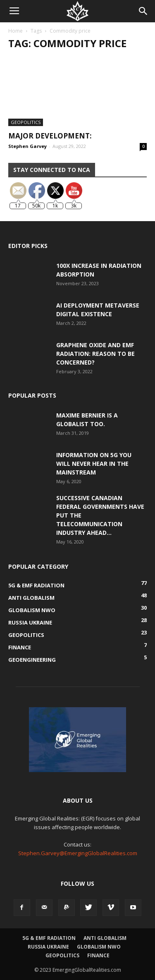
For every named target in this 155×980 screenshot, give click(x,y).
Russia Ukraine (48, 947)
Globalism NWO (99, 947)
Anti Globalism (105, 938)
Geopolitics (26, 122)
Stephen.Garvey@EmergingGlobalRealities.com (78, 853)
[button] (143, 11)
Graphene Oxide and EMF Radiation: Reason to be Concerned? (95, 354)
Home (15, 31)
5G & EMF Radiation (49, 938)
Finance (98, 955)
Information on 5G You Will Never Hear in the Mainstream (94, 464)
